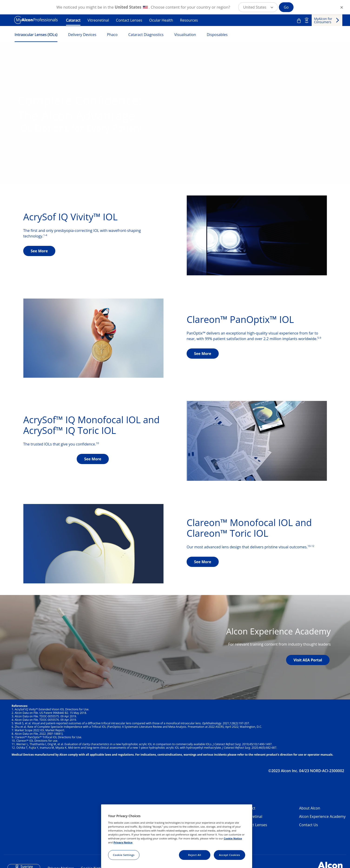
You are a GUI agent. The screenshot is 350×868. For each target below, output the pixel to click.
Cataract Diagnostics (146, 35)
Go (286, 7)
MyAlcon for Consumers (323, 20)
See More (39, 251)
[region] (177, 836)
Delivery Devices (82, 35)
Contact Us (309, 825)
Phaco (112, 35)
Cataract (73, 20)
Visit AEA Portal (308, 660)
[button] (258, 7)
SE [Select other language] (307, 20)
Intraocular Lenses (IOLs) (36, 35)
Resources (189, 20)
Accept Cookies (229, 855)
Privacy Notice (123, 842)
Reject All (195, 855)
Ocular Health (161, 20)
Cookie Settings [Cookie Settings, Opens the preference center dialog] (124, 855)
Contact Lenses (129, 20)
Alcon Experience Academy (322, 816)
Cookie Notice (233, 838)
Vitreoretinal (98, 20)
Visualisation (185, 35)
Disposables (217, 35)
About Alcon (310, 808)
